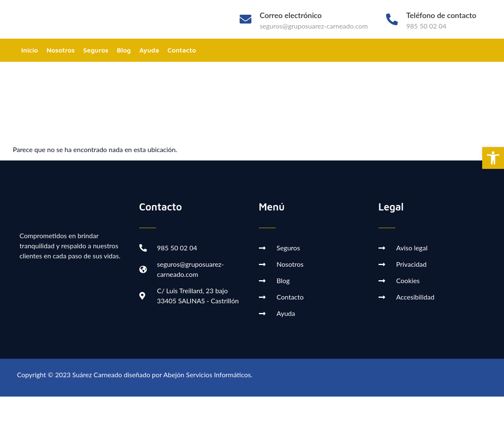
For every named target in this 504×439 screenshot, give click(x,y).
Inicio (30, 50)
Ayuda (149, 50)
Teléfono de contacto (441, 15)
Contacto (182, 50)
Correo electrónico (291, 15)
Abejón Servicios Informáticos (207, 375)
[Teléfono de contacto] (392, 19)
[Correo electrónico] (245, 19)
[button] (493, 158)
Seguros (96, 50)
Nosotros (61, 50)
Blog (124, 50)
